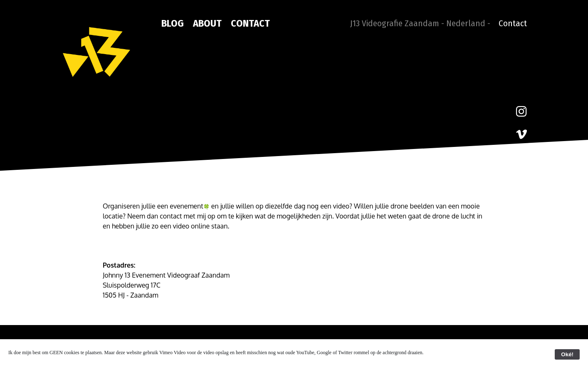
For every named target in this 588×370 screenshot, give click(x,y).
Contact (250, 23)
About (207, 23)
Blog (173, 23)
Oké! (567, 354)
